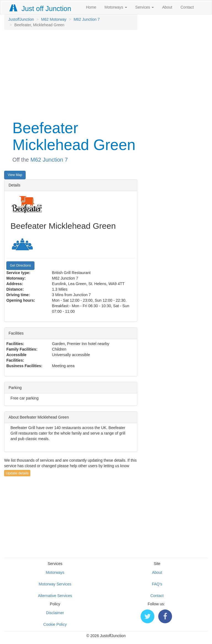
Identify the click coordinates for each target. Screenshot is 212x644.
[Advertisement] (71, 74)
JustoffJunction (21, 19)
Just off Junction (41, 9)
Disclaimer (55, 613)
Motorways (116, 7)
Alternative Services (55, 596)
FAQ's (157, 584)
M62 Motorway (54, 19)
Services (145, 7)
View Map (15, 175)
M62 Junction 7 (87, 19)
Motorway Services (55, 584)
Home (91, 7)
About (167, 7)
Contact (187, 7)
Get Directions (20, 266)
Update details (17, 473)
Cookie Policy (55, 624)
